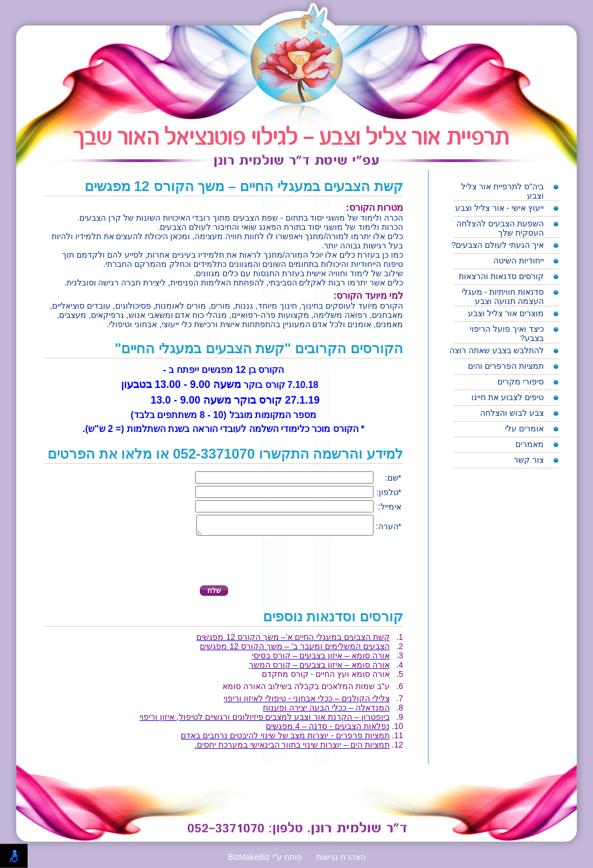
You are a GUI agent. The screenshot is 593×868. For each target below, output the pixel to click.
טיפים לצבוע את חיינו (508, 397)
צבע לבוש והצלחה (512, 413)
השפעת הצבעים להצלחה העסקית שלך (500, 228)
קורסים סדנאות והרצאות (501, 276)
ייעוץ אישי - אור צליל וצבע (499, 208)
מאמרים (530, 444)
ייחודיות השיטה (519, 261)
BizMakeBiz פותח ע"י (265, 860)
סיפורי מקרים (521, 382)
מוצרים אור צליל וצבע (506, 313)
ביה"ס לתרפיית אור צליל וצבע (502, 191)
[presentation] (359, 565)
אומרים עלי (524, 428)
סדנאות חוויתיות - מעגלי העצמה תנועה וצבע (503, 296)
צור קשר (529, 460)
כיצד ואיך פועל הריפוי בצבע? (507, 334)
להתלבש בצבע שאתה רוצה (497, 350)
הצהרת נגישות (341, 860)
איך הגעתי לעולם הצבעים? (498, 245)
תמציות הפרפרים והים (506, 366)
